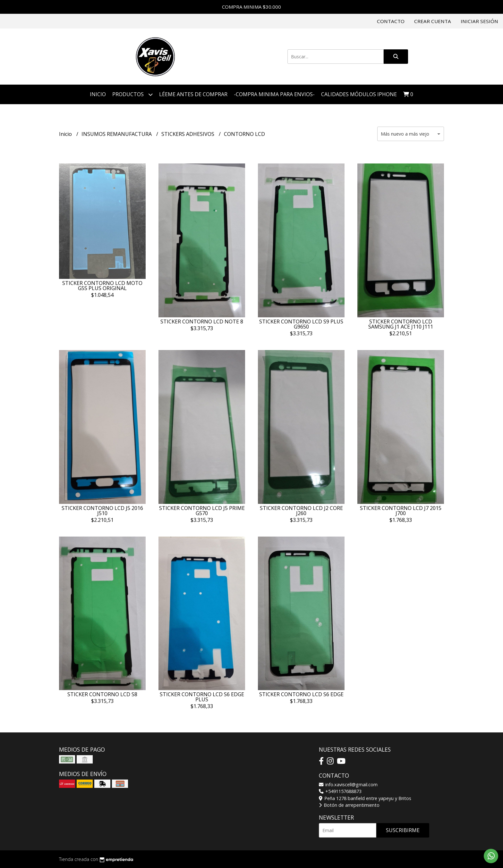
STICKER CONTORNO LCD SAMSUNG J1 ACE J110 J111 (401, 324)
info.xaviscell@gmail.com (348, 785)
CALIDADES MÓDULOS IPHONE (359, 94)
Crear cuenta (433, 21)
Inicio (98, 94)
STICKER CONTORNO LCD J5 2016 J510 (102, 511)
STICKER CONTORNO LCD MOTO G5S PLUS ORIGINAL (102, 286)
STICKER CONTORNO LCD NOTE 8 (202, 321)
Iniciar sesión (479, 21)
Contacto (391, 21)
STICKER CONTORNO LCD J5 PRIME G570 (202, 511)
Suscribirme (403, 830)
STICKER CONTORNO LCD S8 (102, 694)
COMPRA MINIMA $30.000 (251, 7)
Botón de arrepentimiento (349, 805)
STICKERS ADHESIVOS (188, 134)
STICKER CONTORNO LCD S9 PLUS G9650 (301, 324)
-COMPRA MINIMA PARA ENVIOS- (274, 94)
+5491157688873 (340, 791)
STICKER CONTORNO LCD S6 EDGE (301, 694)
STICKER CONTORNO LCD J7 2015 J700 (401, 511)
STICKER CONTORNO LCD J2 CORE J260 (301, 511)
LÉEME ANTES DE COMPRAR (193, 94)
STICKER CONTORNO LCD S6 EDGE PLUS (202, 697)
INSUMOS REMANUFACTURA (117, 134)
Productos (132, 94)
